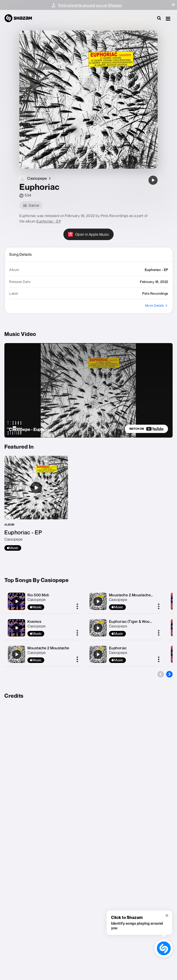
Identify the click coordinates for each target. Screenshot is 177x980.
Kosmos (34, 621)
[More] (77, 607)
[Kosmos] (17, 628)
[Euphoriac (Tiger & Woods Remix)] (98, 628)
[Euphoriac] (153, 180)
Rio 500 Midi (38, 595)
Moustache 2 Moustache (48, 648)
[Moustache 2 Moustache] (17, 654)
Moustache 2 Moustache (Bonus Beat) (141, 595)
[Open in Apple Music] (89, 234)
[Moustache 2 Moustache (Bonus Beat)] (98, 601)
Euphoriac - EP (49, 221)
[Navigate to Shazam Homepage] (21, 18)
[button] (173, 5)
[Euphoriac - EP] (36, 503)
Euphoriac (118, 648)
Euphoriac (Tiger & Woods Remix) (138, 621)
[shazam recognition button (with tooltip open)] (164, 948)
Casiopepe (37, 600)
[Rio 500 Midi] (17, 601)
